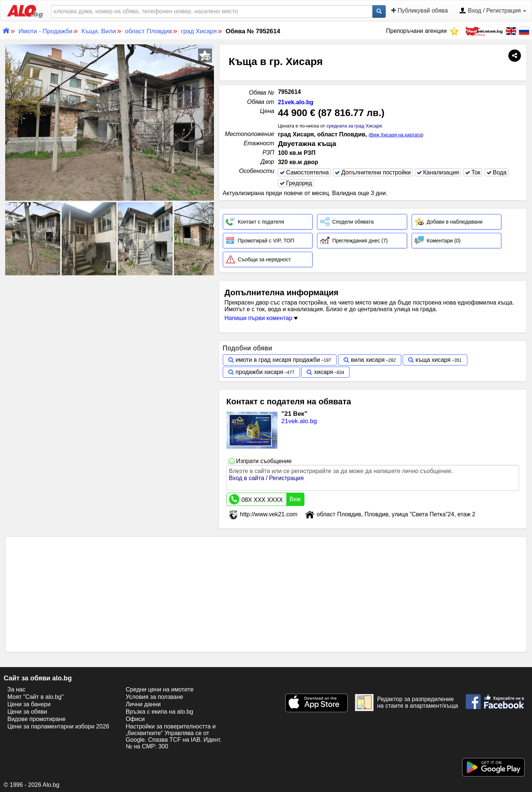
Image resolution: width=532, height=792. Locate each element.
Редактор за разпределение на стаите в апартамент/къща (407, 703)
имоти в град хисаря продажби (278, 360)
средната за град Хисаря (354, 126)
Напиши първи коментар (261, 318)
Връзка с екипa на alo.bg (159, 712)
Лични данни (143, 704)
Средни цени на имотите (160, 689)
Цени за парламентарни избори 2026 (58, 726)
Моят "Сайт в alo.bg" (35, 697)
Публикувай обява (420, 11)
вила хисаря (368, 360)
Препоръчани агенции (422, 31)
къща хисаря (433, 360)
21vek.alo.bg (296, 102)
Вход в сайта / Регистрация (266, 478)
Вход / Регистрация (492, 11)
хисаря (323, 372)
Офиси (135, 719)
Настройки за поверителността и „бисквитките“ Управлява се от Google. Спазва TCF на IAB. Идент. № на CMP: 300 (173, 736)
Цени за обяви (27, 712)
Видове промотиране (36, 719)
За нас (16, 689)
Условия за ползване (154, 697)
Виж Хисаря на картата (396, 135)
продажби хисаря (260, 372)
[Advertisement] (110, 332)
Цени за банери (29, 704)
